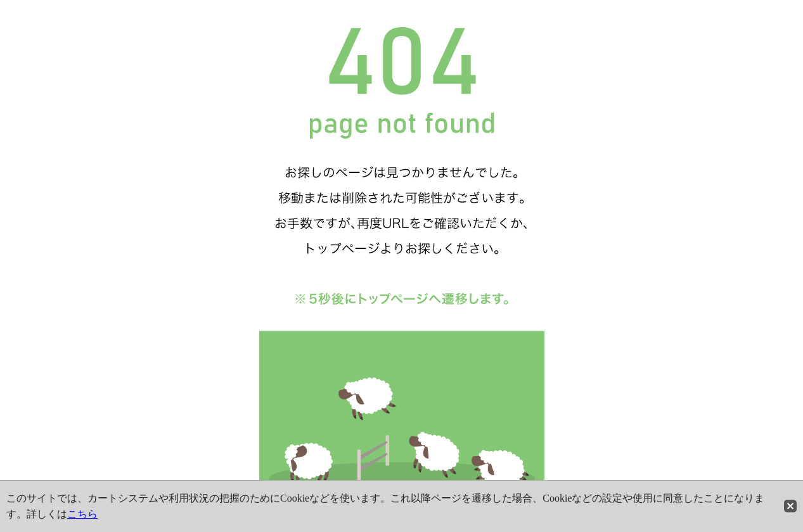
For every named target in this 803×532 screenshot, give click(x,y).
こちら (82, 514)
